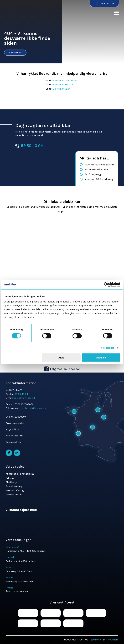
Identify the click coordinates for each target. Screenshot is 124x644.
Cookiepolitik (13, 442)
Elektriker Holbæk (63, 84)
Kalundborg (12, 547)
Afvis (61, 357)
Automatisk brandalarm (20, 474)
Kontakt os (15, 53)
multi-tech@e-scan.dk (33, 408)
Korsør (9, 578)
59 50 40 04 (107, 3)
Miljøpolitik (12, 429)
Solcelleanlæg (14, 486)
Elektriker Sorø (61, 89)
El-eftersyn (12, 482)
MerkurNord (112, 640)
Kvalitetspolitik (15, 436)
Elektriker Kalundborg (65, 80)
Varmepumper (14, 494)
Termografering (15, 490)
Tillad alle (101, 357)
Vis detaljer (108, 348)
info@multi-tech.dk (25, 398)
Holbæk (10, 557)
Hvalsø (10, 588)
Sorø (8, 567)
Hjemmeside (96, 640)
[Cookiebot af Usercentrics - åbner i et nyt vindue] (106, 285)
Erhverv (10, 478)
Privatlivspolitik (15, 423)
